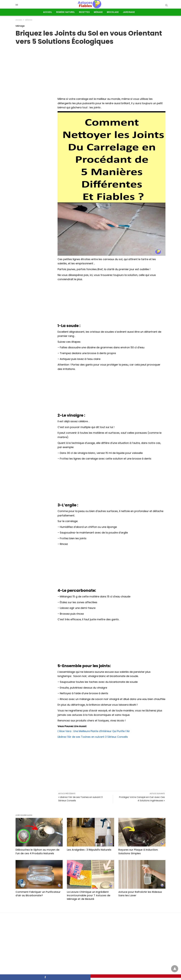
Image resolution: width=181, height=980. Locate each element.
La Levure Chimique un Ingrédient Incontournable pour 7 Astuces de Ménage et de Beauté (89, 895)
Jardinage (129, 12)
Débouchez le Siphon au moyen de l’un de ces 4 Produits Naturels (37, 851)
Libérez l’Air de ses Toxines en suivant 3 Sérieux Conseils (93, 737)
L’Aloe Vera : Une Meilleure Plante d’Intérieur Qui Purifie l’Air (94, 731)
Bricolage (113, 12)
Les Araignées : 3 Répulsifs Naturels (89, 850)
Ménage (98, 12)
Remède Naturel (66, 12)
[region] (90, 68)
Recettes (84, 12)
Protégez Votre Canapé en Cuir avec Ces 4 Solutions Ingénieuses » (142, 799)
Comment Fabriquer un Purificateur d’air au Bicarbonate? (38, 894)
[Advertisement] (111, 303)
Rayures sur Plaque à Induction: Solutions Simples (138, 851)
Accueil (48, 12)
